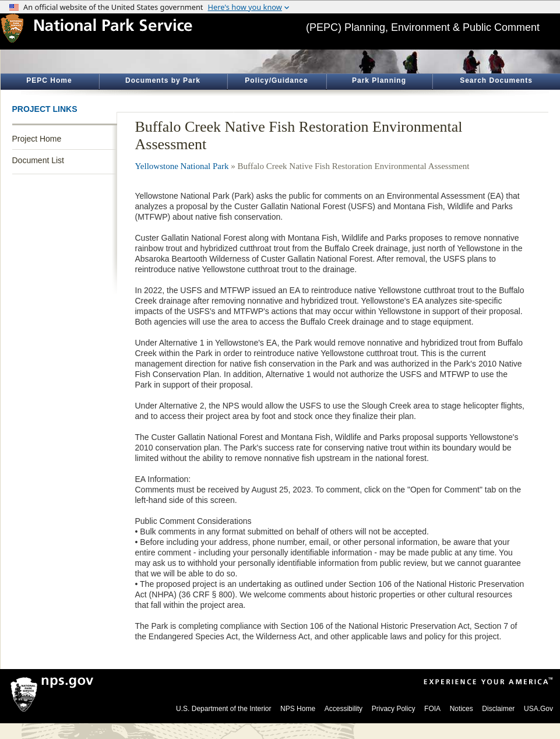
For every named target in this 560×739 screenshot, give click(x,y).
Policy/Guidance (276, 80)
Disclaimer (498, 709)
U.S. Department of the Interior (223, 709)
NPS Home (298, 709)
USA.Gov (538, 709)
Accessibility (344, 709)
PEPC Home (49, 80)
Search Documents (496, 80)
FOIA (432, 709)
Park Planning (379, 80)
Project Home (37, 139)
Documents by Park (163, 80)
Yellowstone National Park (182, 166)
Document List (38, 160)
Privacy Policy (394, 709)
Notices (462, 709)
